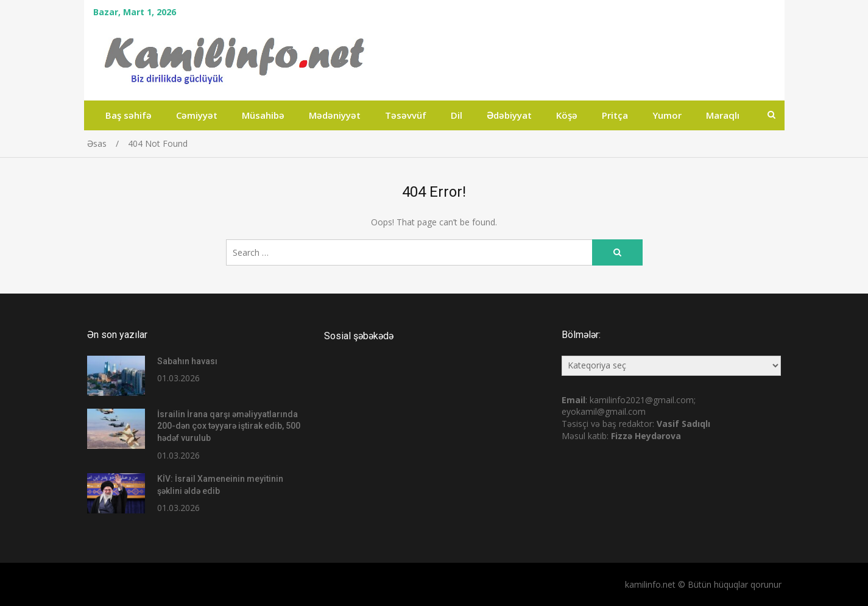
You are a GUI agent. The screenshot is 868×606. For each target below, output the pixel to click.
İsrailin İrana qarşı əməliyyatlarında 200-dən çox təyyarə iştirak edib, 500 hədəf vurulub (229, 426)
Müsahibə (263, 115)
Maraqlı (723, 115)
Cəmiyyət (197, 115)
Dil (457, 115)
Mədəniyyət (335, 115)
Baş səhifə (129, 115)
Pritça (615, 115)
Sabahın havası (187, 361)
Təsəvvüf (406, 115)
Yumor (667, 115)
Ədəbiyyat (509, 115)
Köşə (567, 115)
